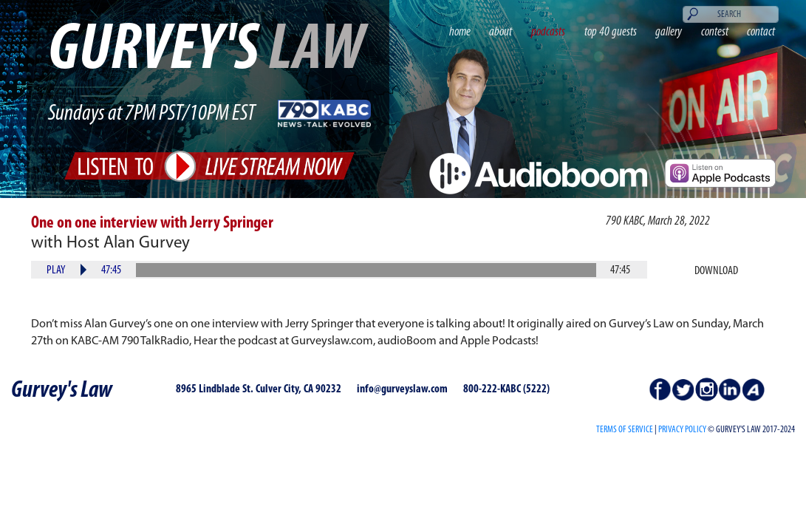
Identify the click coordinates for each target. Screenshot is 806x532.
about (501, 32)
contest (715, 32)
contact (761, 32)
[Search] (731, 14)
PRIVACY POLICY (682, 430)
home (460, 32)
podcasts (548, 32)
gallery (669, 32)
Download (716, 271)
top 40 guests (611, 32)
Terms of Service (625, 430)
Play (56, 270)
